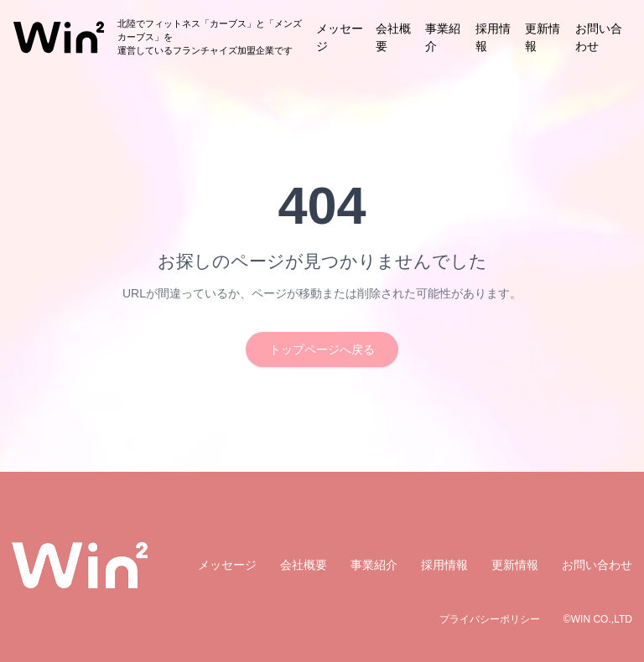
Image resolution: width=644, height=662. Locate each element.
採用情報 (444, 565)
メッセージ (227, 565)
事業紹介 (374, 565)
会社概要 (304, 565)
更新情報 (515, 565)
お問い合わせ (597, 565)
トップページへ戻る (322, 349)
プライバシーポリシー (490, 619)
